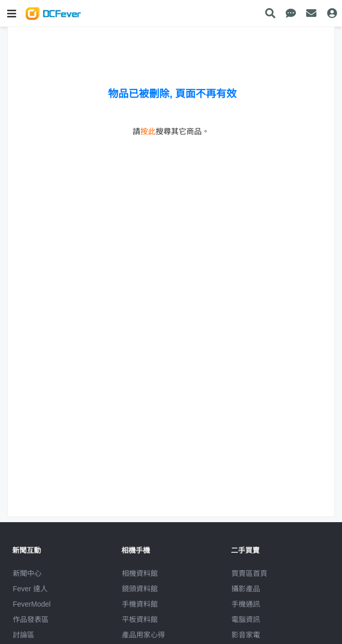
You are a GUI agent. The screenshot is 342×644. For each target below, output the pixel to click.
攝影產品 (246, 589)
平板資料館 (140, 619)
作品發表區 (31, 619)
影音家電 (246, 635)
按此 (148, 131)
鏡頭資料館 (140, 589)
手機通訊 (246, 604)
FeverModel (32, 604)
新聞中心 (27, 573)
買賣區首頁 (249, 573)
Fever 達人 (30, 589)
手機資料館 (140, 604)
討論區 (24, 635)
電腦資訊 (246, 619)
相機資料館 (140, 573)
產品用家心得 (143, 635)
